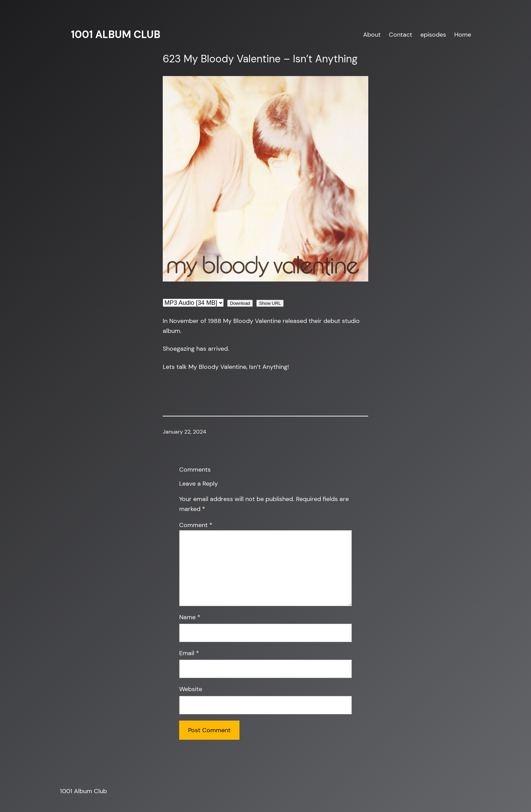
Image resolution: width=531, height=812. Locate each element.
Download (240, 303)
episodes (433, 35)
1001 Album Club (116, 34)
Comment (196, 525)
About (372, 35)
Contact (400, 35)
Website (191, 689)
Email (189, 653)
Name (190, 617)
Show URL (270, 303)
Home (463, 35)
